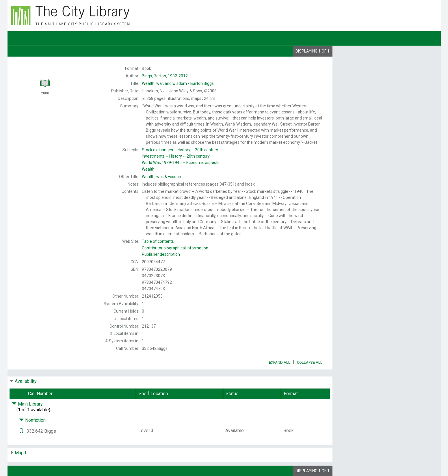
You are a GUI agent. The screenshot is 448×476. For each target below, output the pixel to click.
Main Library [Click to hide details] (27, 404)
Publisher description (161, 254)
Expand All (280, 362)
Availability (26, 381)
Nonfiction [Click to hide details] (32, 420)
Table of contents (158, 241)
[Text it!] (21, 431)
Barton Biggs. (178, 83)
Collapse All (310, 362)
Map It (21, 453)
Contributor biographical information (175, 248)
